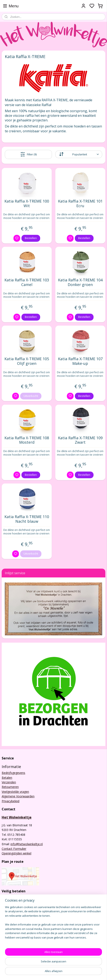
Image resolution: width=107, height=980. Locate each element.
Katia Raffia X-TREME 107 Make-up (80, 361)
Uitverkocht (31, 396)
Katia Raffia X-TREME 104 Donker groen (80, 282)
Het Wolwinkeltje (17, 817)
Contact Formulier (14, 849)
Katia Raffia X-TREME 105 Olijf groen (27, 361)
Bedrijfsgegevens (13, 773)
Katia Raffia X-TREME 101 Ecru (80, 203)
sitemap (69, 972)
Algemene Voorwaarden (18, 796)
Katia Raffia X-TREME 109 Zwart (80, 440)
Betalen (7, 778)
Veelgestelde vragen (15, 792)
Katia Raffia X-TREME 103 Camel (27, 282)
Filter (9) (28, 154)
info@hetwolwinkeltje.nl (27, 844)
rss (78, 972)
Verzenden (9, 782)
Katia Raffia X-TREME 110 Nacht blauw (27, 519)
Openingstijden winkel (17, 853)
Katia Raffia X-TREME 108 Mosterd (27, 440)
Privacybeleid (11, 801)
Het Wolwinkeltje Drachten (22, 951)
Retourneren (10, 787)
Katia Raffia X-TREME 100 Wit (27, 203)
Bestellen (31, 238)
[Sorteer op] (79, 154)
